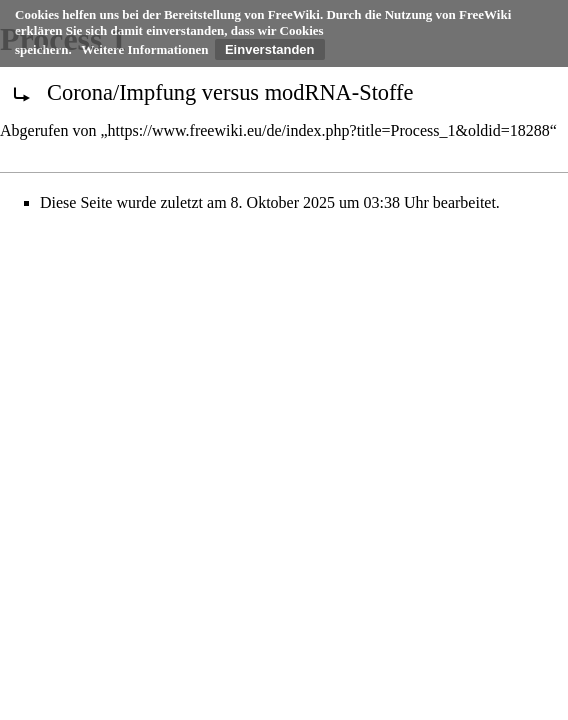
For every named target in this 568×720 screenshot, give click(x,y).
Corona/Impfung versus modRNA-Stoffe (230, 92)
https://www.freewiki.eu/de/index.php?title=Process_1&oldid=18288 (329, 130)
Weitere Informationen (144, 49)
